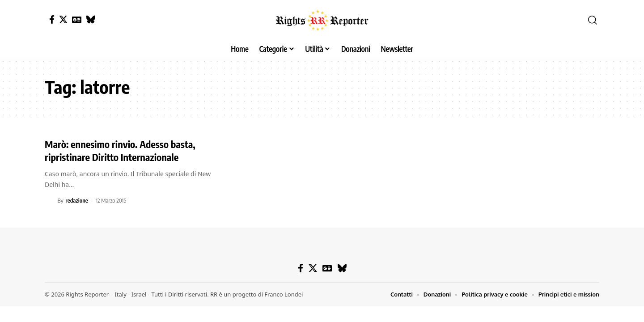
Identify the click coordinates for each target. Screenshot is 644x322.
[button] (593, 20)
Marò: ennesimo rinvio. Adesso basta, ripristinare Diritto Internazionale (120, 150)
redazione (77, 200)
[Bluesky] (91, 19)
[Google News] (77, 19)
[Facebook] (52, 19)
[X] (63, 19)
